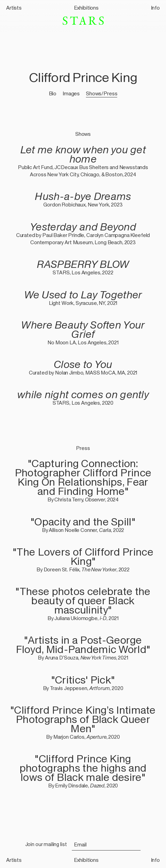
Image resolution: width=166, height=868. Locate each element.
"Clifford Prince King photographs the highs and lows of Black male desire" (83, 768)
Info (155, 8)
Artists (14, 8)
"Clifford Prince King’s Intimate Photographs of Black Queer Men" (83, 719)
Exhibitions (86, 8)
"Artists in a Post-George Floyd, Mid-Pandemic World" (83, 645)
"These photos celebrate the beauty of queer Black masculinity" (83, 601)
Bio (53, 93)
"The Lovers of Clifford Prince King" (83, 557)
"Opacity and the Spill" (83, 522)
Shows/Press (102, 93)
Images (71, 93)
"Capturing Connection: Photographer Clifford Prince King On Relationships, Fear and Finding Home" (83, 477)
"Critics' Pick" (83, 680)
